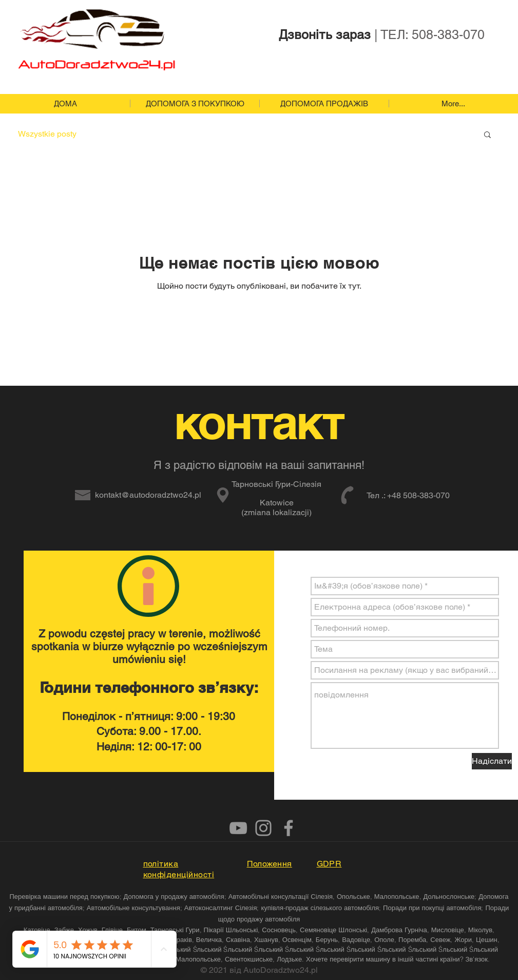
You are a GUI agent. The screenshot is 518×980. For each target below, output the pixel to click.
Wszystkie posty (47, 134)
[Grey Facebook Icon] (289, 828)
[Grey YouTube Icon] (238, 828)
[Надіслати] (492, 761)
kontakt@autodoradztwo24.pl (148, 495)
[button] (487, 135)
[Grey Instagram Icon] (263, 828)
